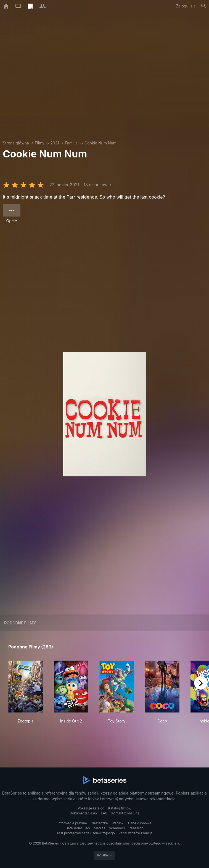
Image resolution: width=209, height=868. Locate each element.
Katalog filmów (120, 808)
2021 (55, 143)
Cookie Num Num (100, 143)
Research (136, 828)
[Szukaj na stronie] (204, 6)
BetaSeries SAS (78, 828)
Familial (72, 143)
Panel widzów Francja (135, 833)
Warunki (118, 823)
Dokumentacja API (84, 813)
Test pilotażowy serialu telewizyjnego (86, 833)
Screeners (117, 828)
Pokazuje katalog (91, 808)
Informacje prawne (72, 823)
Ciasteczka (99, 823)
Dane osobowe (140, 823)
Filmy (40, 143)
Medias (100, 828)
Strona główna (16, 143)
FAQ (104, 813)
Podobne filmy (20, 623)
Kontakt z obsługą (125, 813)
